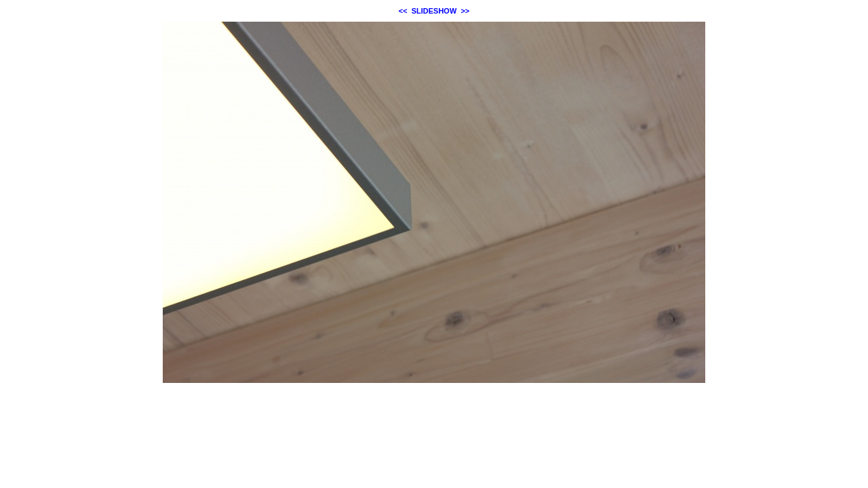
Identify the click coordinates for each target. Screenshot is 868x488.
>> (465, 11)
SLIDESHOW (434, 11)
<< (403, 11)
